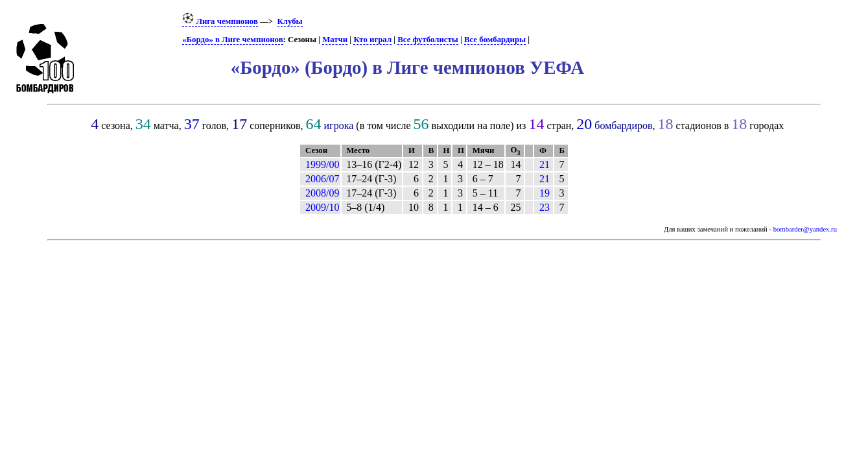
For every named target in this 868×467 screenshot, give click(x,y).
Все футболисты (428, 40)
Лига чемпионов (220, 21)
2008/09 (322, 193)
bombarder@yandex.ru (805, 229)
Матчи (335, 40)
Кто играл (372, 40)
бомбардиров (623, 126)
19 (545, 193)
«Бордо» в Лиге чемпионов (232, 40)
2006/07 (322, 179)
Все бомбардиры (495, 40)
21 (545, 164)
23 (545, 207)
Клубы (290, 21)
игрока (339, 126)
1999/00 (322, 164)
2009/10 (322, 207)
